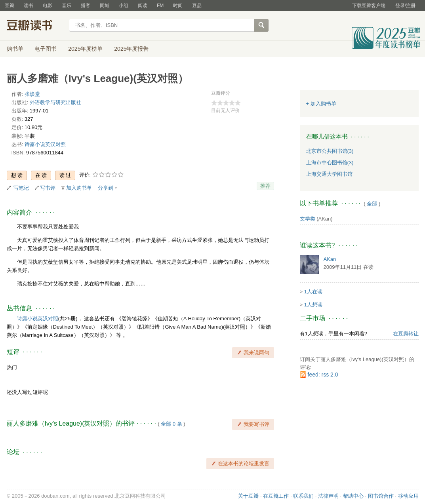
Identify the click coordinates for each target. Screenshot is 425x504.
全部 (372, 204)
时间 (178, 6)
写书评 (48, 188)
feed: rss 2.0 (323, 375)
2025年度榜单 (85, 49)
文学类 (308, 219)
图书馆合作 (381, 496)
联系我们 (303, 496)
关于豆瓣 (248, 496)
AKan (330, 259)
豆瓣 (10, 6)
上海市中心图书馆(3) (330, 163)
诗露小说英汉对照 (45, 144)
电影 (48, 6)
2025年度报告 (131, 49)
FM (160, 6)
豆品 (197, 6)
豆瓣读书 (35, 26)
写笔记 (21, 188)
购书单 (15, 49)
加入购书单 (79, 188)
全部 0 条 (171, 424)
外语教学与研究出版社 (55, 102)
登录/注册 (405, 6)
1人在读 (313, 292)
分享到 (106, 188)
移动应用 (408, 496)
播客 (86, 6)
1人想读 (313, 305)
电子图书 (46, 49)
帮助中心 (353, 496)
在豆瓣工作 (276, 496)
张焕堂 (32, 94)
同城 (105, 6)
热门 (12, 367)
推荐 (265, 186)
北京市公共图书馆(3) (330, 151)
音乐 (67, 6)
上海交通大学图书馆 (329, 174)
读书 (29, 6)
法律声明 (328, 496)
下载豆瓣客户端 (369, 6)
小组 (124, 6)
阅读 (143, 6)
